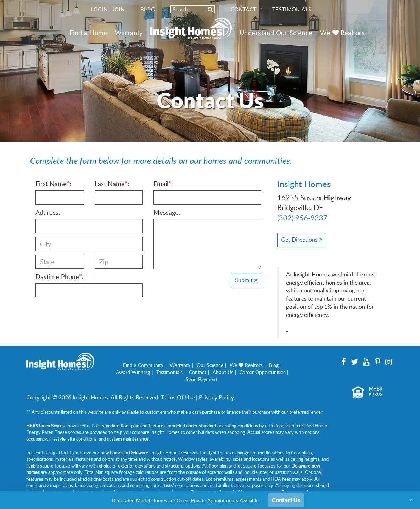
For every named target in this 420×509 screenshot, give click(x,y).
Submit (246, 280)
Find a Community (143, 365)
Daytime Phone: (60, 276)
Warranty (129, 33)
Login (99, 9)
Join (119, 9)
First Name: (53, 184)
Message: (167, 212)
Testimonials (292, 9)
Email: (163, 184)
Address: (48, 212)
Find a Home (88, 33)
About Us (223, 372)
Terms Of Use (178, 397)
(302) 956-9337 (302, 218)
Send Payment (201, 379)
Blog (148, 9)
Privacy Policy (216, 397)
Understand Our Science (276, 33)
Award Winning (133, 372)
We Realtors (342, 33)
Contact (244, 9)
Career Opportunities (262, 372)
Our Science (210, 365)
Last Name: (112, 184)
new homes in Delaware (124, 453)
